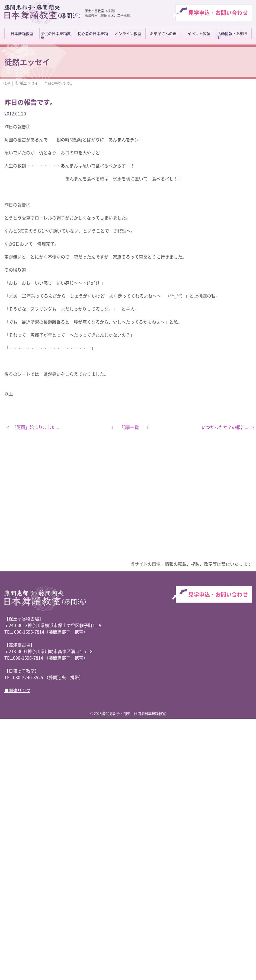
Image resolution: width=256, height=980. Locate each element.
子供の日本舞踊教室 (56, 35)
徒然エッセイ (27, 83)
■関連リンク (17, 690)
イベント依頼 (199, 33)
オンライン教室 (128, 33)
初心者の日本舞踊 (93, 33)
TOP (6, 83)
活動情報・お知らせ (232, 35)
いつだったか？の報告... (225, 427)
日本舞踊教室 (22, 33)
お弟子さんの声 (163, 33)
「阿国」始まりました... (35, 427)
